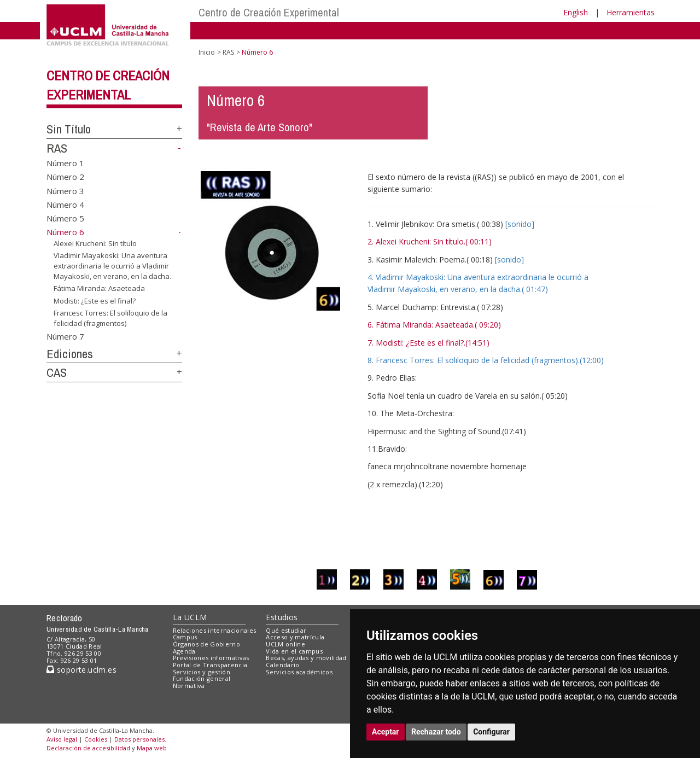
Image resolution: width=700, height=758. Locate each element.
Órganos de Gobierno (206, 644)
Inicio (207, 52)
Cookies (96, 739)
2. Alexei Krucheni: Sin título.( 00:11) (430, 241)
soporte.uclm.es (81, 670)
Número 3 (65, 190)
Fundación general (202, 678)
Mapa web (152, 748)
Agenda (184, 651)
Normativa (189, 686)
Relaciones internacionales (215, 630)
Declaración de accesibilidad (88, 748)
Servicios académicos (299, 672)
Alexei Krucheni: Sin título (95, 243)
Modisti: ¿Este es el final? (95, 301)
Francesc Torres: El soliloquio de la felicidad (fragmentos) (110, 318)
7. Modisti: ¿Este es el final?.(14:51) (428, 343)
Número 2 (65, 177)
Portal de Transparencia (210, 665)
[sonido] (520, 224)
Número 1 (65, 162)
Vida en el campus (294, 651)
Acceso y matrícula (295, 637)
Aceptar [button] (386, 732)
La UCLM (190, 617)
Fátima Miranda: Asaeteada (99, 288)
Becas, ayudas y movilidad (306, 658)
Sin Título (69, 129)
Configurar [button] (491, 732)
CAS (57, 372)
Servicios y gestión (202, 672)
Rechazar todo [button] (436, 732)
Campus (185, 637)
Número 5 (65, 218)
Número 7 (65, 336)
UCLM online (285, 644)
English (576, 12)
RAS (57, 148)
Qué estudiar (286, 630)
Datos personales (139, 739)
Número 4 (65, 205)
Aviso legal (62, 739)
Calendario (282, 665)
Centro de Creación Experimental (269, 12)
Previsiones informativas (211, 658)
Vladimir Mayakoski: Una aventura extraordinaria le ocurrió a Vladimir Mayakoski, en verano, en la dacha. (112, 266)
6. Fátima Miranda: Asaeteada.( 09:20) (434, 325)
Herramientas (631, 12)
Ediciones (70, 354)
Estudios (282, 617)
